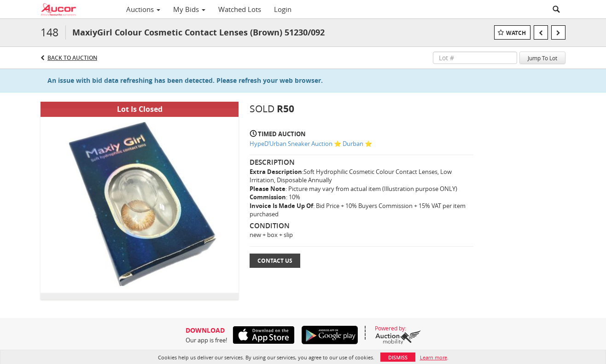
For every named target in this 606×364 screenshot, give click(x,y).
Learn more (434, 357)
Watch (516, 33)
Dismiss (398, 357)
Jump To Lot (542, 58)
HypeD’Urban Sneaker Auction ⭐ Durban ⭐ (311, 144)
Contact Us (275, 261)
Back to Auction (72, 58)
